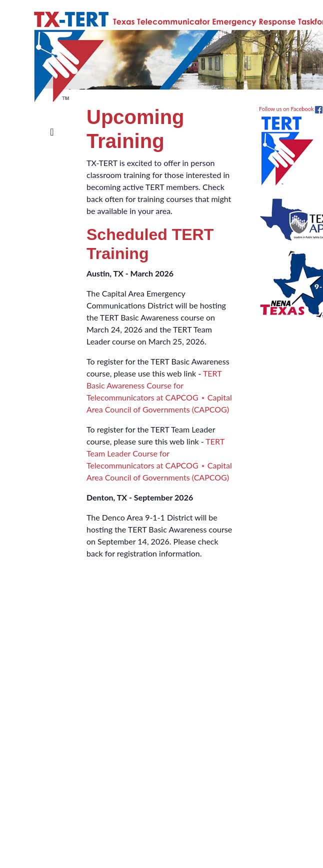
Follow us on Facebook (291, 109)
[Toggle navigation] (52, 124)
